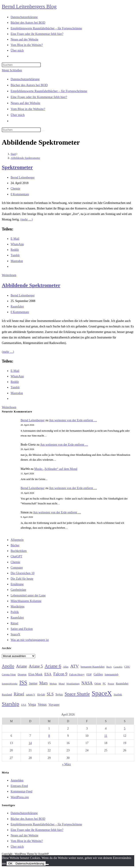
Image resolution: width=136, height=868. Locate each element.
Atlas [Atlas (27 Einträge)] (66, 667)
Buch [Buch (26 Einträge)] (109, 667)
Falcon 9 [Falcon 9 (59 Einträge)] (60, 674)
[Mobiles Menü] (12, 70)
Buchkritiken (19, 551)
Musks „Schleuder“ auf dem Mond (56, 469)
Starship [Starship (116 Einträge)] (10, 704)
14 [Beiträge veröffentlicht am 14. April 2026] (30, 743)
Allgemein (17, 540)
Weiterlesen (9, 275)
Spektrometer (17, 167)
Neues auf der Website (25, 103)
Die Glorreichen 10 (22, 573)
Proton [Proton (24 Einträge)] (111, 684)
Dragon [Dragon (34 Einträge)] (22, 674)
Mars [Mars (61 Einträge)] (43, 683)
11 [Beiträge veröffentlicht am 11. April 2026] (106, 736)
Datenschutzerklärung (25, 79)
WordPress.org (20, 797)
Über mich (18, 115)
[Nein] (47, 864)
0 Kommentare (20, 194)
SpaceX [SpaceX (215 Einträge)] (102, 693)
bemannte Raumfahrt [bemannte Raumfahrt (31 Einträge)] (93, 667)
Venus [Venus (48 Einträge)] (42, 704)
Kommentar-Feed (21, 791)
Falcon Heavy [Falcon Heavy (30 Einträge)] (77, 674)
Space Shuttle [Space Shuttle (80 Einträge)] (77, 694)
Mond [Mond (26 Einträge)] (62, 684)
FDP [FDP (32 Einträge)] (89, 674)
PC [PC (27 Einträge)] (104, 684)
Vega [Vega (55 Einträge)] (32, 704)
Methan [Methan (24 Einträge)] (53, 684)
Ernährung (17, 584)
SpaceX (15, 634)
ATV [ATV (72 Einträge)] (75, 666)
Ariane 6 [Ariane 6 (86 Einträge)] (53, 666)
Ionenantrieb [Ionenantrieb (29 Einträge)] (112, 674)
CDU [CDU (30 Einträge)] (127, 667)
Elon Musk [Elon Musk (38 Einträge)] (35, 674)
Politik (15, 612)
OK (10, 863)
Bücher (15, 545)
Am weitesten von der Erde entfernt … (73, 420)
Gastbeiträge (18, 590)
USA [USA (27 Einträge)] (24, 705)
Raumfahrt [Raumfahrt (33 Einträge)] (122, 683)
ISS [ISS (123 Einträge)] (23, 683)
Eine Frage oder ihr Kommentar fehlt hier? (39, 97)
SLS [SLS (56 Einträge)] (50, 694)
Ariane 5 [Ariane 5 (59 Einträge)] (36, 666)
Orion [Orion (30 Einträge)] (98, 684)
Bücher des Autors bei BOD (29, 85)
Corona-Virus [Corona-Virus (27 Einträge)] (9, 675)
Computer (17, 568)
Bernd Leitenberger (23, 178)
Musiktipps (18, 607)
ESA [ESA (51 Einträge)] (48, 674)
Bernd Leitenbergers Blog (29, 6)
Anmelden (17, 780)
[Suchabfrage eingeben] (21, 65)
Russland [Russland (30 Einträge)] (7, 695)
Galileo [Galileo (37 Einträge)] (98, 674)
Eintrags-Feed (19, 786)
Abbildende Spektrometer (25, 158)
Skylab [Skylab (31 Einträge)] (41, 695)
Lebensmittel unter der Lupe (28, 595)
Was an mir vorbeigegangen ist (30, 640)
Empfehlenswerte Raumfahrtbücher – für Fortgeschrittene (49, 91)
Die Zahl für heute (22, 579)
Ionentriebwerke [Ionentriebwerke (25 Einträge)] (10, 684)
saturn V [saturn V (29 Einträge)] (31, 695)
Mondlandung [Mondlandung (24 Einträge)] (73, 684)
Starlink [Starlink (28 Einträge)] (118, 695)
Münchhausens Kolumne (26, 601)
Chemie (15, 189)
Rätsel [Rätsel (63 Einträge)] (19, 694)
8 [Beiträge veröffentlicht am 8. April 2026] (49, 736)
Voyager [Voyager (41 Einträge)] (54, 705)
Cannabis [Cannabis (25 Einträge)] (118, 667)
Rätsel (14, 623)
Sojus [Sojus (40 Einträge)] (59, 694)
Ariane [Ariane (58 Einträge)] (21, 666)
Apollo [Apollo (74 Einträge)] (8, 666)
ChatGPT (16, 556)
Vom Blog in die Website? (28, 109)
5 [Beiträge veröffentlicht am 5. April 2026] (125, 728)
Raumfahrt (17, 307)
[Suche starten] (43, 131)
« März (66, 764)
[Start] (13, 154)
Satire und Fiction (22, 629)
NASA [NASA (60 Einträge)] (87, 683)
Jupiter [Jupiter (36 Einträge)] (33, 683)
